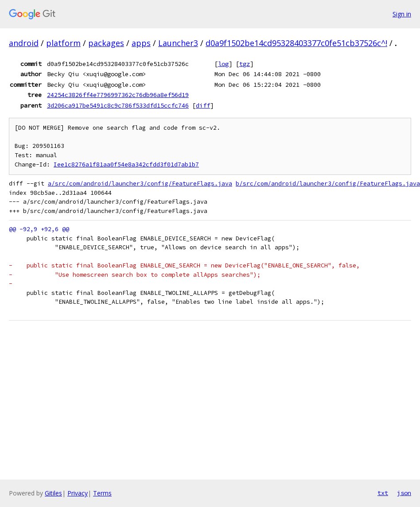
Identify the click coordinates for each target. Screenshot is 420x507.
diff (203, 105)
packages (106, 43)
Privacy (78, 493)
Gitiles (53, 493)
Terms (102, 493)
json (404, 493)
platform (63, 43)
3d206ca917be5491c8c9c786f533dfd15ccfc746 (118, 105)
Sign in (402, 14)
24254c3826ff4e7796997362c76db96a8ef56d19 (118, 95)
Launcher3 (178, 43)
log (223, 64)
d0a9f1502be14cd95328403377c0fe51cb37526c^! (296, 43)
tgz (245, 64)
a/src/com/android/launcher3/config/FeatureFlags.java (140, 184)
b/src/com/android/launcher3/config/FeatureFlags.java (328, 184)
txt (383, 493)
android (24, 43)
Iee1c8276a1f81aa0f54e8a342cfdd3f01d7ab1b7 (126, 164)
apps (141, 43)
